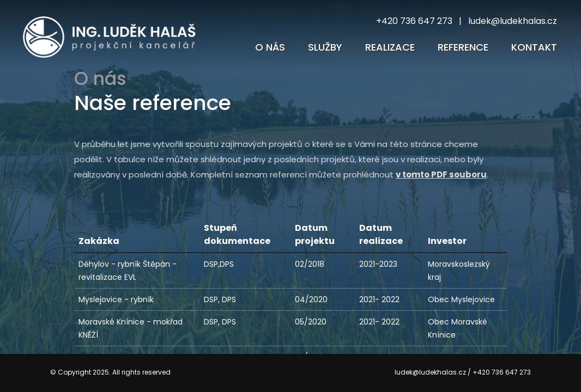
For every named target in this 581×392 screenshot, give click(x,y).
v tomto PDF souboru (441, 174)
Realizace (390, 47)
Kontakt (534, 47)
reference (463, 47)
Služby (325, 47)
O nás (270, 47)
